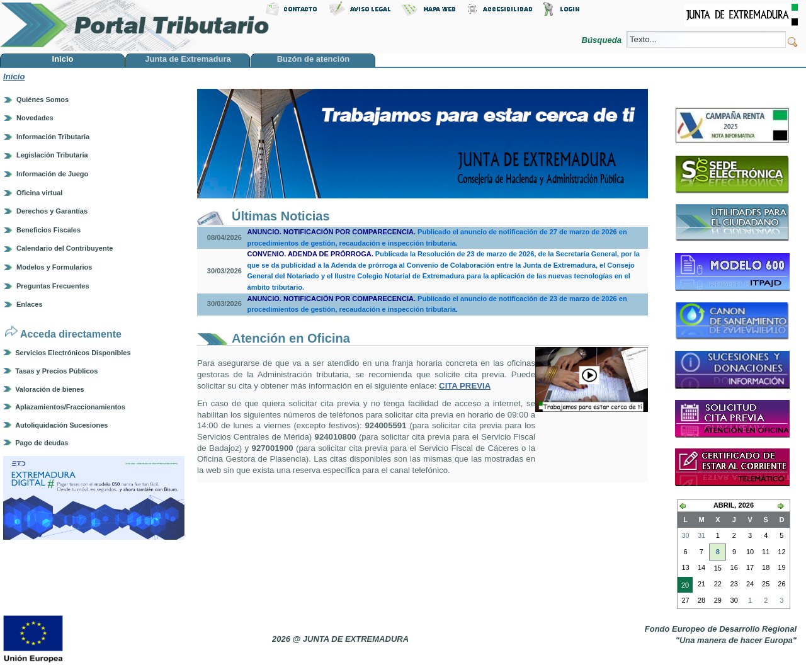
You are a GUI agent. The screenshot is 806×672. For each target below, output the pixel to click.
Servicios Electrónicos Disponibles (73, 353)
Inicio (14, 77)
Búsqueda (602, 40)
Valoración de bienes (49, 389)
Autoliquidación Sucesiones (61, 425)
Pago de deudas (42, 443)
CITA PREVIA (465, 386)
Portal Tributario (135, 26)
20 (683, 586)
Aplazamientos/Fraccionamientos (70, 407)
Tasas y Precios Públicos (56, 371)
